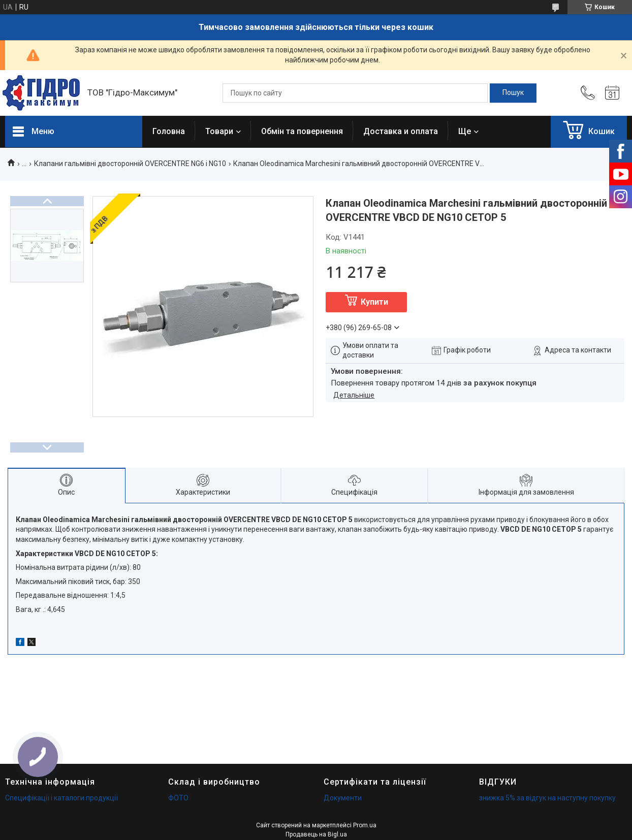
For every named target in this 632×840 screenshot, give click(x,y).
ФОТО (178, 798)
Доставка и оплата (401, 131)
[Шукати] (513, 93)
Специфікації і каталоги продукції (61, 798)
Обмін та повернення (302, 131)
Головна (169, 131)
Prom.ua (365, 825)
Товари (219, 131)
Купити (374, 302)
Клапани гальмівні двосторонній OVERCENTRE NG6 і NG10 (130, 164)
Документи (343, 798)
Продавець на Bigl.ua (316, 834)
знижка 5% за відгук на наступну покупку (547, 798)
